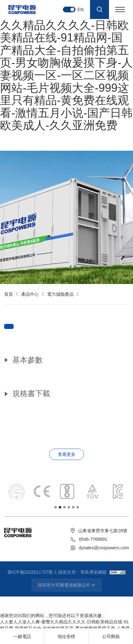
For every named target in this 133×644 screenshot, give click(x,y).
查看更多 (67, 454)
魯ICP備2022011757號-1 (32, 572)
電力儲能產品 (60, 294)
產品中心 (30, 294)
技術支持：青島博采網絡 (82, 572)
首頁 (9, 294)
